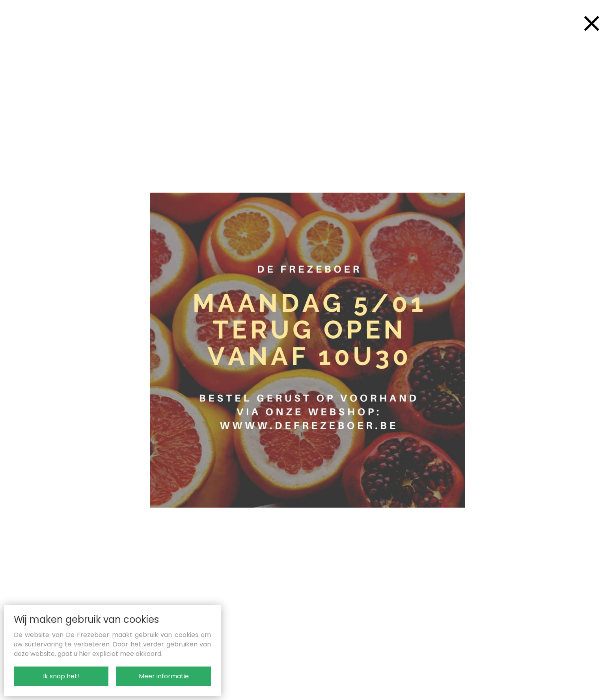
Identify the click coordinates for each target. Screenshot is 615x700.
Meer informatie (164, 676)
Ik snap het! (61, 676)
